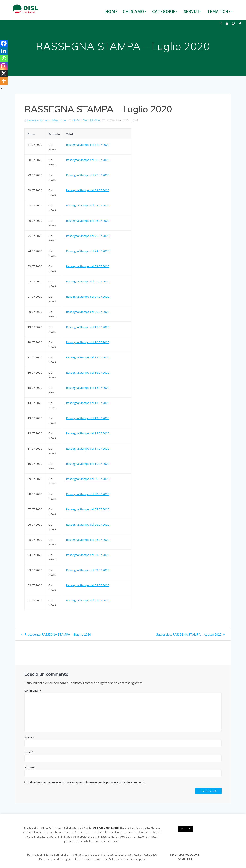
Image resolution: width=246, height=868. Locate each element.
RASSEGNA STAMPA (86, 120)
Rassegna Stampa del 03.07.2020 (88, 570)
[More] (4, 81)
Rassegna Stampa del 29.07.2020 (88, 175)
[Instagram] (4, 66)
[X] (4, 73)
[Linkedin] (4, 51)
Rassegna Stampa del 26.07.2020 (88, 221)
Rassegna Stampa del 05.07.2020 (88, 540)
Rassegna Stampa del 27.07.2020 (88, 205)
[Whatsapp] (4, 58)
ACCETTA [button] (185, 829)
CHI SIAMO (133, 11)
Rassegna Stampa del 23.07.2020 (88, 266)
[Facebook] (4, 43)
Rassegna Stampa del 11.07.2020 (88, 448)
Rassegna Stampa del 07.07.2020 (88, 509)
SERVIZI (191, 11)
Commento (33, 690)
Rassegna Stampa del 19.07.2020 (88, 327)
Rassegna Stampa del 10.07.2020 (88, 464)
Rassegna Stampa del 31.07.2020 (88, 145)
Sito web (30, 767)
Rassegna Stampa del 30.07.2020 (88, 160)
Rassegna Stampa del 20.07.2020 (88, 312)
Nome (29, 737)
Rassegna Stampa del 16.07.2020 (88, 372)
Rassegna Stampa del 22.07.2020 (88, 281)
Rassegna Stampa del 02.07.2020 (88, 585)
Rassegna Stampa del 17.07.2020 (88, 357)
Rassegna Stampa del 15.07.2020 (88, 388)
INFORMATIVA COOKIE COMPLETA (185, 857)
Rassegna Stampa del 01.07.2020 (88, 600)
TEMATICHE (219, 11)
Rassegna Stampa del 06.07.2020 (88, 524)
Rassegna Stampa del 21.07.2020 (88, 297)
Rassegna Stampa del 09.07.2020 (88, 479)
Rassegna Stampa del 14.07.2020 (88, 403)
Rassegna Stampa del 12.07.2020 (88, 433)
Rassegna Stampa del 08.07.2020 (88, 494)
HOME (111, 11)
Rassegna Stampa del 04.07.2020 (88, 555)
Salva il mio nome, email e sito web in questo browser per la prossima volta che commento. (87, 782)
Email (29, 752)
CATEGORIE (164, 11)
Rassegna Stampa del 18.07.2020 (88, 342)
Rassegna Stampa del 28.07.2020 (88, 190)
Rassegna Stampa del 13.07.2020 (88, 418)
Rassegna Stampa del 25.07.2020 (88, 236)
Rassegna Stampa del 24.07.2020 (88, 251)
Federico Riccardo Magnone (47, 120)
